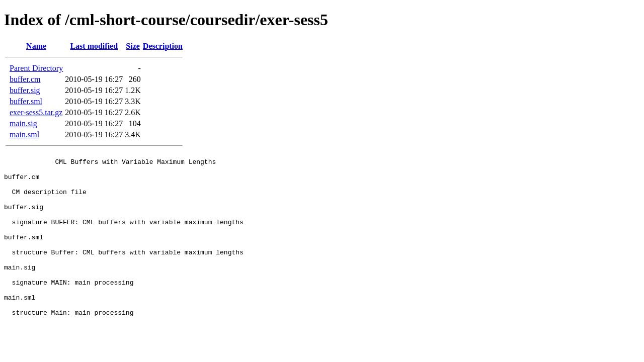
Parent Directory (36, 68)
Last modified (94, 46)
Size (133, 46)
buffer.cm (25, 79)
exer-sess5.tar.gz (36, 112)
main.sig (23, 123)
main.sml (24, 134)
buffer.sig (25, 90)
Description (163, 46)
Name (36, 46)
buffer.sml (26, 101)
